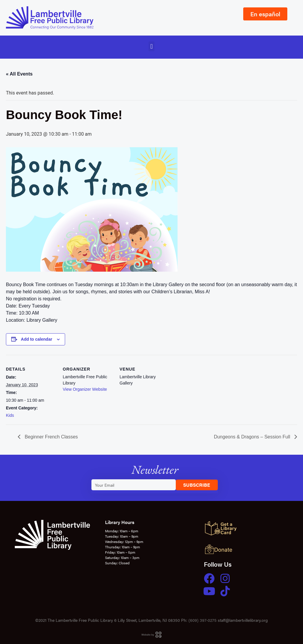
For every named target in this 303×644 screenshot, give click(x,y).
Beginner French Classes (51, 437)
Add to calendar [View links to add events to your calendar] (37, 339)
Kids (10, 415)
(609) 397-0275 (203, 620)
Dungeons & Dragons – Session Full (253, 437)
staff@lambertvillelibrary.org (243, 620)
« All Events (19, 74)
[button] (151, 46)
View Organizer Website (85, 389)
